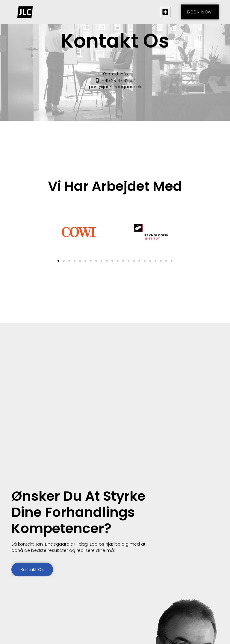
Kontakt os (32, 570)
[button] (165, 12)
